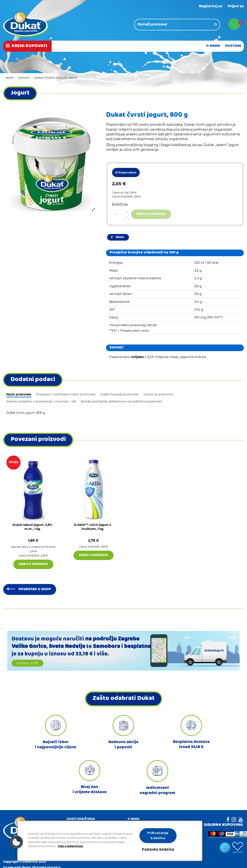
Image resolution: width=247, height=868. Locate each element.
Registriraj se (211, 7)
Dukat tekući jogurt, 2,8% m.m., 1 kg (32, 527)
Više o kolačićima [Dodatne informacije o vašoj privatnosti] (70, 846)
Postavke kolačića (158, 849)
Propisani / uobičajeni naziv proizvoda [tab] (66, 394)
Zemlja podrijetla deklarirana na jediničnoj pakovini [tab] (121, 401)
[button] (16, 842)
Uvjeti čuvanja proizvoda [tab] (119, 394)
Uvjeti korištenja (81, 819)
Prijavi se (236, 7)
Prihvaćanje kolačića (158, 835)
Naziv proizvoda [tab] (19, 394)
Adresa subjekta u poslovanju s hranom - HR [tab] (41, 401)
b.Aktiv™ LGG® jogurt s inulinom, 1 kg (93, 527)
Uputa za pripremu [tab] (158, 394)
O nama (133, 819)
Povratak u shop (35, 589)
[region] (110, 841)
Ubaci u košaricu (151, 214)
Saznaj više (27, 663)
